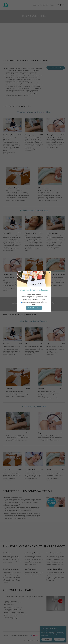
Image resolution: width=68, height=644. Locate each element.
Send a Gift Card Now (34, 308)
